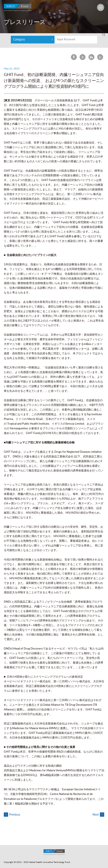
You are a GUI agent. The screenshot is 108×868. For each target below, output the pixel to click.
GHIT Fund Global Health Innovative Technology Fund (18, 8)
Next (98, 814)
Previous (12, 814)
